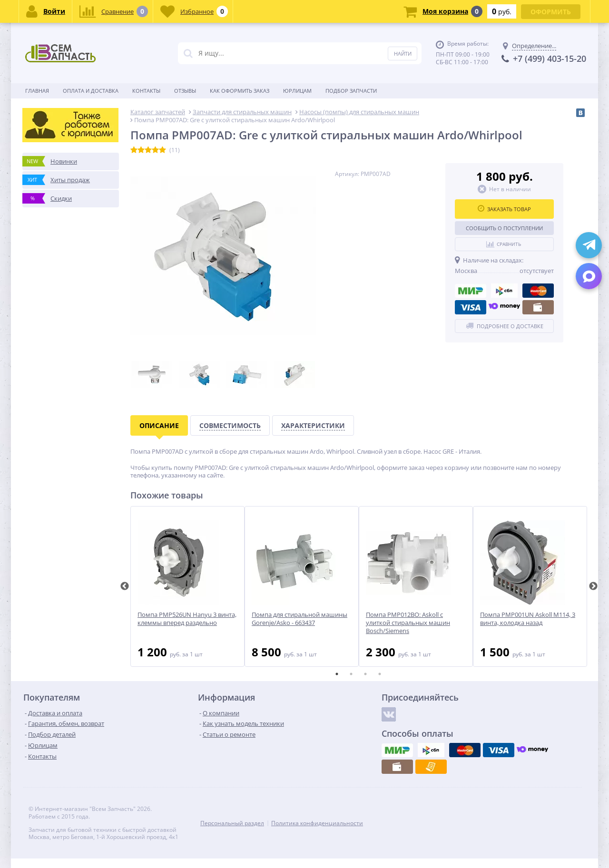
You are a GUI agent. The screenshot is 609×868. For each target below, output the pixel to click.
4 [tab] (380, 674)
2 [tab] (351, 674)
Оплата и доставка (91, 91)
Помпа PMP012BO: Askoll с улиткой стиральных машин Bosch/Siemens (408, 623)
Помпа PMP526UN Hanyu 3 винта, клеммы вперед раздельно (187, 619)
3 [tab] (365, 674)
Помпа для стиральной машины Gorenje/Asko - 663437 (300, 619)
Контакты (146, 91)
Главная (37, 91)
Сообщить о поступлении (504, 228)
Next (593, 586)
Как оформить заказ (240, 91)
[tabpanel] (187, 586)
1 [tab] (337, 674)
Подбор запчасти (351, 91)
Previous (125, 586)
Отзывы (185, 91)
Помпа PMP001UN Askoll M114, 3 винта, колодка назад (528, 619)
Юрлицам (297, 91)
